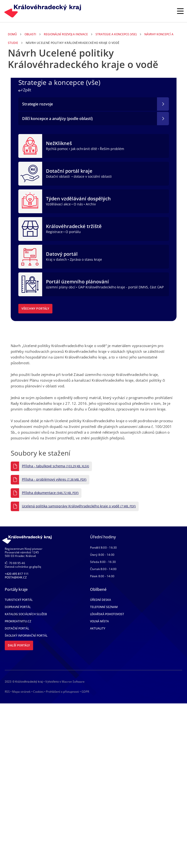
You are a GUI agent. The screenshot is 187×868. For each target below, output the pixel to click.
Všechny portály (35, 309)
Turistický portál (19, 600)
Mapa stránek (21, 692)
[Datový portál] (30, 256)
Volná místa (99, 621)
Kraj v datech (56, 259)
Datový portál (62, 254)
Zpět (25, 90)
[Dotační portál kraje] (30, 173)
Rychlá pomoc (57, 149)
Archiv (91, 204)
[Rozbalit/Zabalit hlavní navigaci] (180, 11)
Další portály (19, 645)
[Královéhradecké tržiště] (30, 229)
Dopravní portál (18, 607)
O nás (78, 204)
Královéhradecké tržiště (74, 226)
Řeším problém (112, 149)
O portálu (73, 232)
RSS (7, 692)
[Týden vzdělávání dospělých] (30, 201)
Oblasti (30, 34)
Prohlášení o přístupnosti (62, 692)
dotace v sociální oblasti (93, 176)
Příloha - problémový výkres (54, 479)
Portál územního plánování (77, 282)
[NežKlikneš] (30, 146)
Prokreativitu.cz (18, 621)
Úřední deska (101, 600)
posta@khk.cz (16, 577)
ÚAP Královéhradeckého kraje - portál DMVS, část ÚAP (121, 287)
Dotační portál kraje (69, 171)
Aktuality (98, 628)
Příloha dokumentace (50, 493)
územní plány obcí (61, 287)
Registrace (54, 232)
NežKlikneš (59, 143)
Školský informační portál (26, 636)
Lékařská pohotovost (107, 614)
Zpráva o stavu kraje (86, 259)
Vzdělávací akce (58, 204)
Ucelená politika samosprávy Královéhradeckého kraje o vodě (79, 506)
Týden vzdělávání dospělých (78, 199)
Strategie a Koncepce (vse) (116, 34)
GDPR (85, 692)
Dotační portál (17, 628)
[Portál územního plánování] (30, 284)
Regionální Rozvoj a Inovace (66, 34)
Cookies (38, 692)
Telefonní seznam (104, 607)
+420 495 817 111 (17, 574)
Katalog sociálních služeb (26, 614)
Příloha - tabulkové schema (56, 466)
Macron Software (73, 682)
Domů (12, 34)
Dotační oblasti (58, 176)
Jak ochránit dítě (84, 149)
